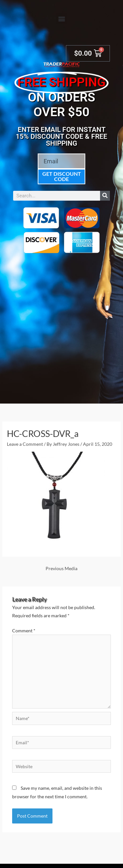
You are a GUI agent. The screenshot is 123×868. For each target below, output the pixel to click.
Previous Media (61, 568)
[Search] (105, 196)
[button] (61, 18)
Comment (24, 631)
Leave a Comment (25, 444)
